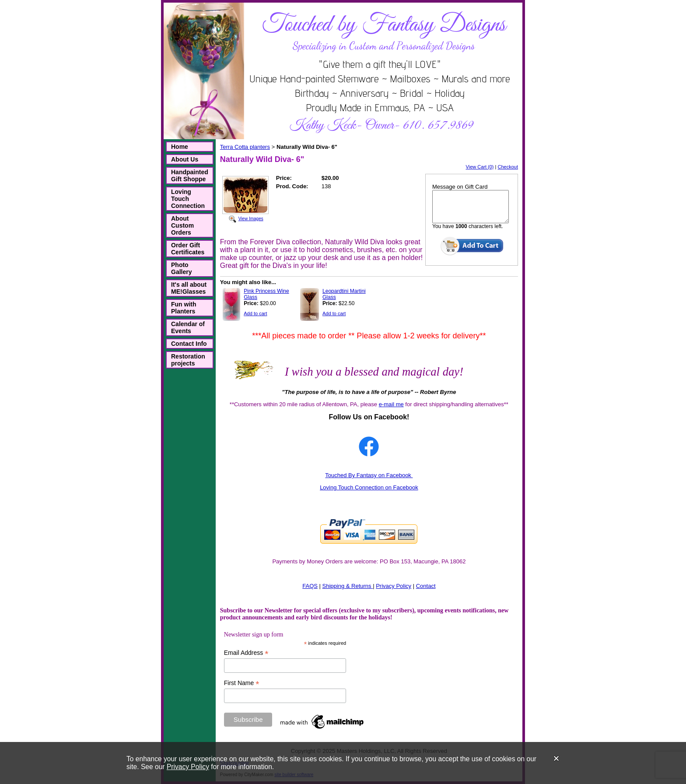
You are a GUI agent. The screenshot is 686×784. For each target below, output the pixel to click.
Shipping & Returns (347, 586)
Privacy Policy (188, 767)
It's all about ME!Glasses (189, 288)
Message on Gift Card (460, 187)
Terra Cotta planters (245, 147)
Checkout (508, 167)
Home (180, 147)
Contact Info (189, 344)
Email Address (246, 653)
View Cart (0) (480, 167)
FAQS (310, 586)
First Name (242, 683)
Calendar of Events (188, 327)
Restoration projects (188, 360)
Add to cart (255, 313)
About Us (185, 159)
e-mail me (391, 404)
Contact (426, 586)
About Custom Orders (182, 225)
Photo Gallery (181, 268)
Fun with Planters (184, 308)
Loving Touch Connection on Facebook (369, 487)
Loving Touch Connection (188, 199)
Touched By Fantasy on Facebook (369, 475)
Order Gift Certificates (188, 249)
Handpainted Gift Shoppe (190, 176)
